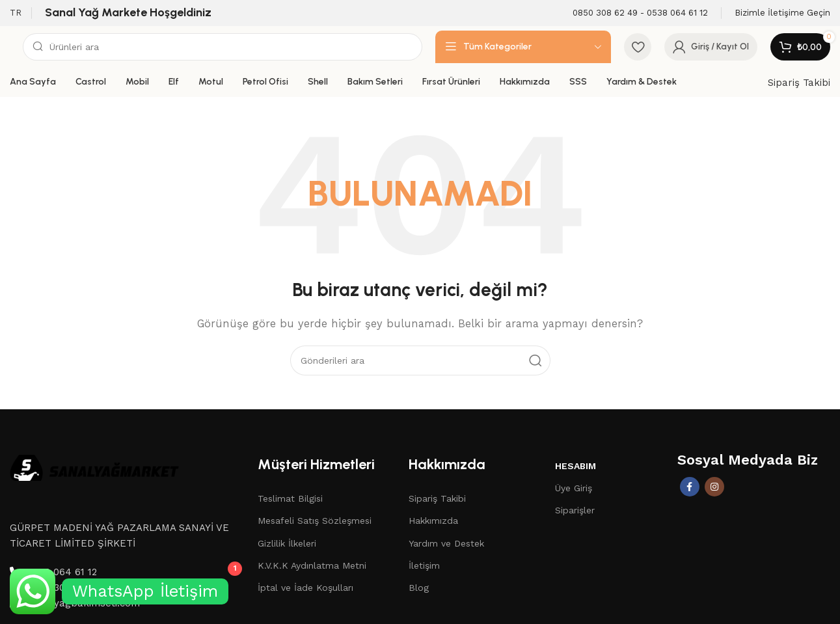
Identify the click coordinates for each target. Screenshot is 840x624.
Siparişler (575, 510)
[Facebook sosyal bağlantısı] (690, 487)
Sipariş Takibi (799, 83)
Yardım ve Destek (446, 543)
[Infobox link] (640, 13)
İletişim (424, 565)
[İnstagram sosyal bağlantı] (714, 487)
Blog (419, 588)
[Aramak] (223, 47)
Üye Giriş (574, 488)
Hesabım (576, 466)
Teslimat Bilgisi (290, 498)
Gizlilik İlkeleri (287, 543)
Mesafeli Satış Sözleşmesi (315, 521)
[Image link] (94, 467)
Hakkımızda (433, 521)
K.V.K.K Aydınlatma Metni (312, 565)
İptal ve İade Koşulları (305, 588)
